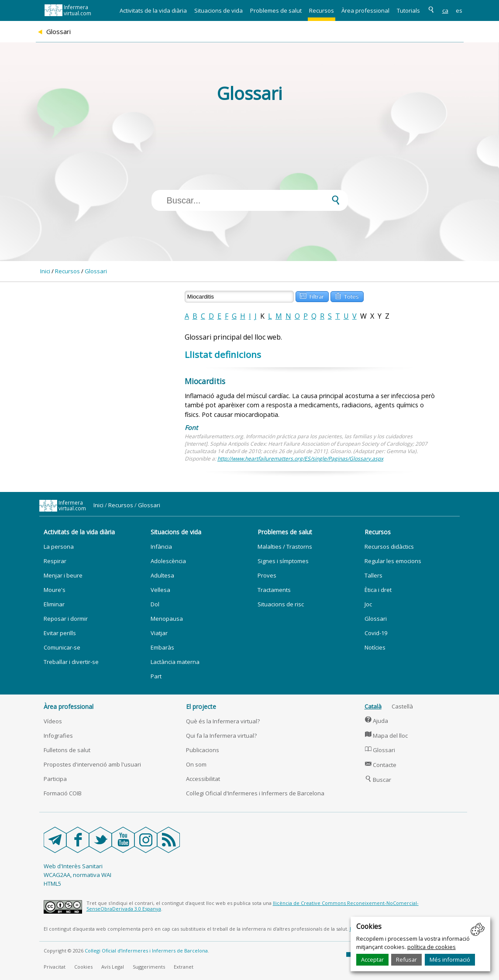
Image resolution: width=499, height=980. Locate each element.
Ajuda (377, 721)
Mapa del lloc (386, 736)
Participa (55, 779)
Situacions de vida (219, 10)
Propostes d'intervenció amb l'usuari (92, 764)
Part (156, 676)
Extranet (184, 967)
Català (373, 706)
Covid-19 (376, 633)
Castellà (402, 706)
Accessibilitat (203, 779)
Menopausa (167, 619)
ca (445, 10)
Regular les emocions (393, 561)
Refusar (406, 959)
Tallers (373, 575)
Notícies (375, 647)
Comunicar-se (62, 647)
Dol (155, 604)
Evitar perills (60, 633)
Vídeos (53, 721)
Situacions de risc (281, 604)
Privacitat (55, 967)
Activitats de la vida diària (153, 10)
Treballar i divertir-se (71, 662)
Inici (45, 271)
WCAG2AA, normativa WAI (77, 875)
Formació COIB (63, 793)
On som (196, 764)
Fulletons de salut (67, 750)
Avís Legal (113, 967)
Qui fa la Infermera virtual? (221, 736)
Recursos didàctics (389, 547)
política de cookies (432, 947)
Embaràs (162, 647)
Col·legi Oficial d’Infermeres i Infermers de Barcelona (146, 951)
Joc (368, 604)
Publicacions (203, 750)
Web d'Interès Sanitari (73, 866)
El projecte (201, 707)
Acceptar (372, 959)
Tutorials (408, 10)
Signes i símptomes (283, 561)
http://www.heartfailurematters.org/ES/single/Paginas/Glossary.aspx (300, 459)
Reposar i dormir (66, 619)
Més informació (450, 959)
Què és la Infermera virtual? (223, 721)
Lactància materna (175, 662)
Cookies (83, 967)
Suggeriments (149, 967)
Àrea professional (365, 10)
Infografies (58, 736)
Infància (161, 547)
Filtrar (312, 296)
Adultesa (162, 575)
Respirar (55, 561)
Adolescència (168, 561)
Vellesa (160, 590)
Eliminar (54, 604)
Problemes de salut (276, 10)
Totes (347, 296)
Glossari (96, 271)
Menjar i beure (63, 575)
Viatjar (159, 633)
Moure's (55, 590)
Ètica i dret (378, 590)
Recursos (322, 10)
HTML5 (52, 884)
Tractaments (274, 590)
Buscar (378, 780)
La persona (59, 547)
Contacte (381, 765)
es (459, 10)
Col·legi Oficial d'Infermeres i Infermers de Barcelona (255, 793)
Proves (267, 575)
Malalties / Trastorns (285, 547)
